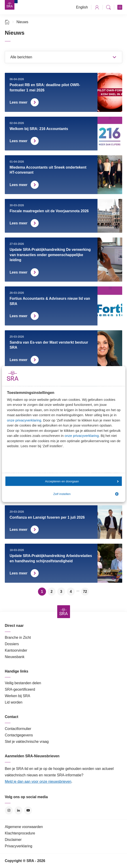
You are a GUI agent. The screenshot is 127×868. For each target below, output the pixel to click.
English (82, 7)
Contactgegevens (19, 735)
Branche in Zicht (18, 638)
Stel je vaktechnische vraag (27, 742)
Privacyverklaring (19, 846)
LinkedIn (18, 810)
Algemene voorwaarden (24, 827)
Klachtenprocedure (20, 833)
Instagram (9, 810)
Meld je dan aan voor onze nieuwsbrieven (38, 782)
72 (85, 592)
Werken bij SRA (18, 696)
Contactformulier (18, 729)
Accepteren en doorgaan (82, 481)
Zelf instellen (86, 494)
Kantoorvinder (16, 650)
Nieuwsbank (15, 657)
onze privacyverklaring (24, 420)
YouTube (28, 810)
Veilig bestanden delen (23, 683)
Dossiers (12, 644)
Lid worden (14, 702)
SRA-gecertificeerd (20, 689)
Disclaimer (13, 840)
